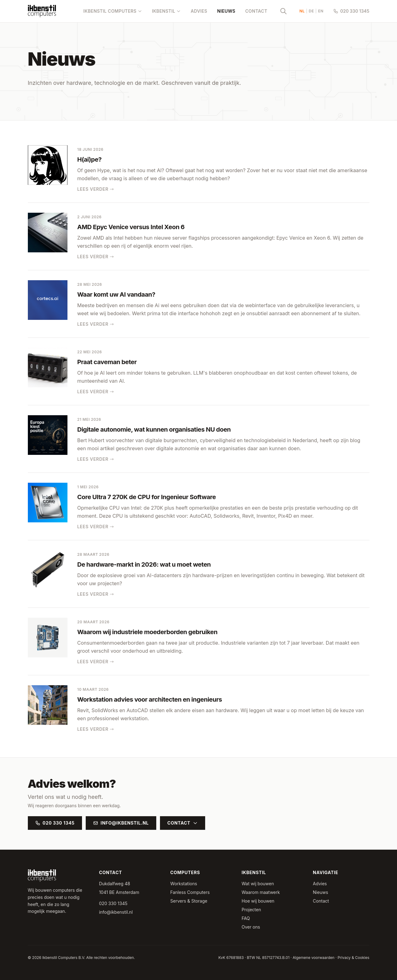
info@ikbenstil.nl (121, 823)
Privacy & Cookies (353, 958)
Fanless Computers (190, 892)
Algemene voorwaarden (314, 958)
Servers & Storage (189, 901)
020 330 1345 (351, 11)
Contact (256, 11)
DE (311, 11)
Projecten (251, 910)
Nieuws (226, 11)
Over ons (251, 927)
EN (321, 11)
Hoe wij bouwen (258, 901)
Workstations (184, 884)
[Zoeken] (283, 11)
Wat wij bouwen (258, 884)
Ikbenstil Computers (113, 11)
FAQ (246, 918)
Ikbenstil (166, 11)
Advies (199, 11)
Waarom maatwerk (261, 892)
